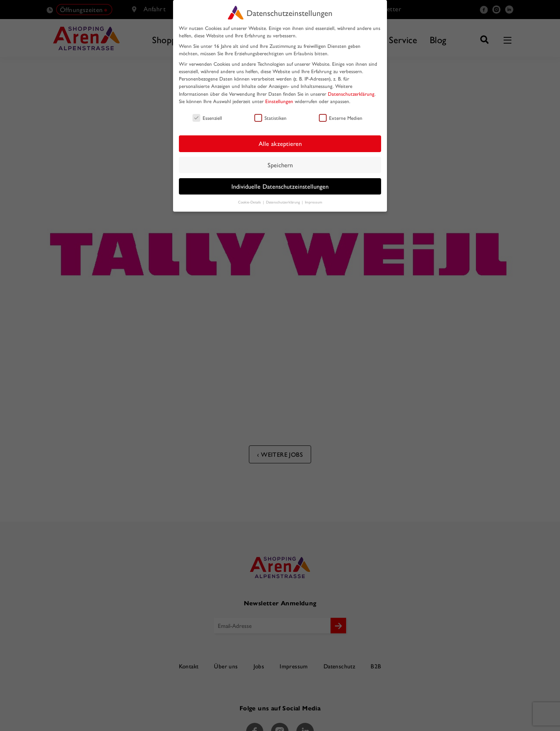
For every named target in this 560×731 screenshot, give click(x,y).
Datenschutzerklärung (351, 94)
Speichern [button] (280, 165)
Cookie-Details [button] (250, 202)
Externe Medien (341, 118)
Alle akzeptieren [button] (280, 143)
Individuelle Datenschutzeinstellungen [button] (280, 186)
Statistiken (270, 118)
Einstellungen (279, 101)
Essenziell (207, 118)
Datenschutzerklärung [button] (283, 202)
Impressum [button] (314, 202)
